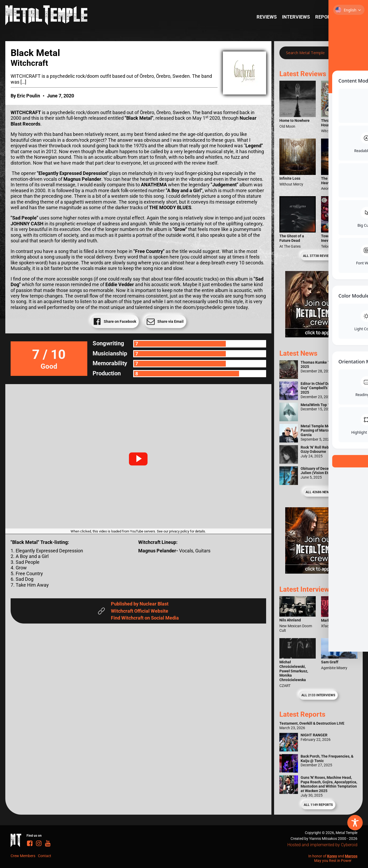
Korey (332, 856)
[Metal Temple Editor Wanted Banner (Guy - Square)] (318, 572)
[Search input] (313, 53)
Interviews (296, 17)
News (348, 17)
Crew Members (23, 856)
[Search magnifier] (349, 53)
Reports (326, 17)
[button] (138, 459)
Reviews (267, 17)
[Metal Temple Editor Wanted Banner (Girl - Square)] (318, 336)
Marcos (351, 856)
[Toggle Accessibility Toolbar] (355, 823)
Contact (45, 856)
